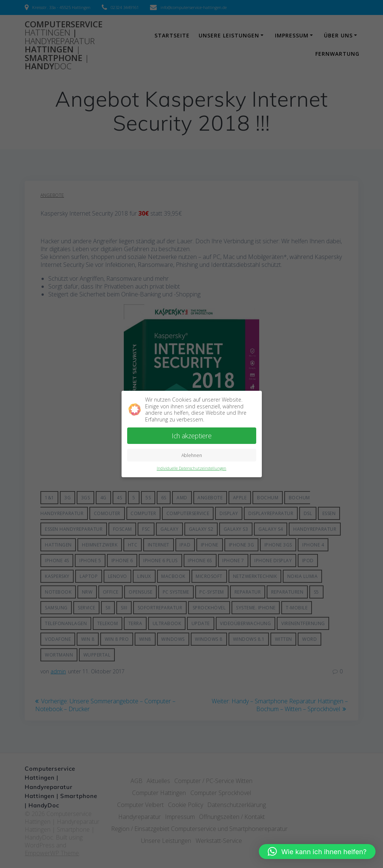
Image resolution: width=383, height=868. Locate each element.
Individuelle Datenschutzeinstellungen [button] (191, 468)
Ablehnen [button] (192, 455)
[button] (317, 852)
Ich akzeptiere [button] (192, 436)
